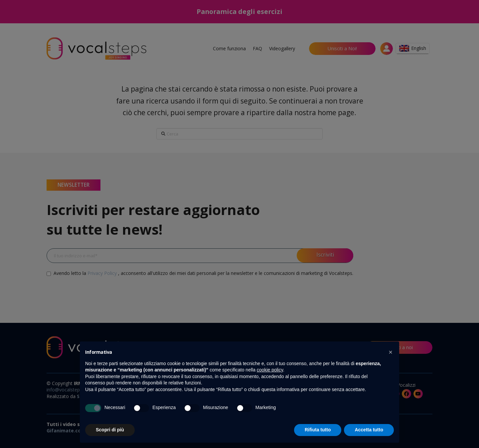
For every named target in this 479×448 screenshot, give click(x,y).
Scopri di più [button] (110, 430)
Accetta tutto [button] (369, 430)
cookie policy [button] (270, 370)
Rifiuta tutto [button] (318, 430)
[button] (391, 352)
